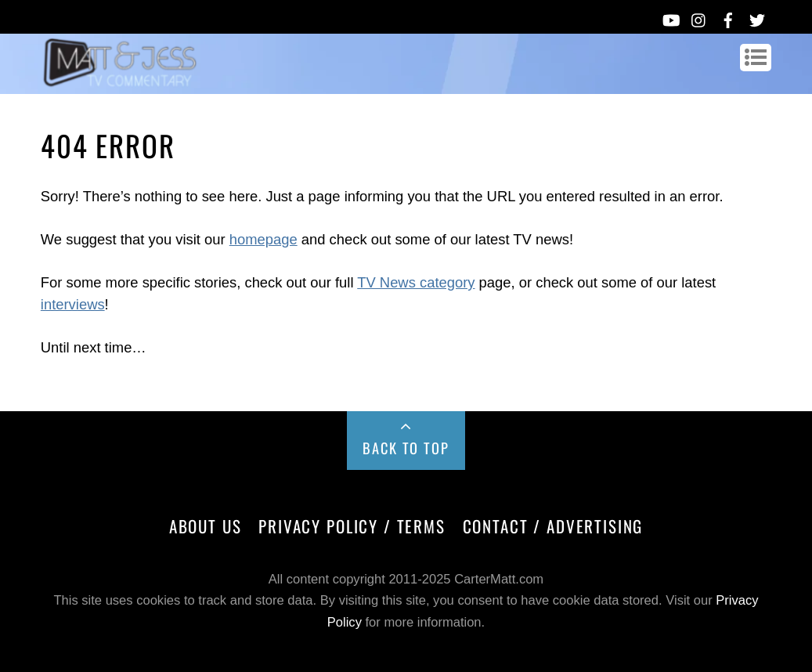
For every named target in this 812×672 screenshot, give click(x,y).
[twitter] (757, 17)
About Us (206, 526)
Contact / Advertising (553, 526)
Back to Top (406, 448)
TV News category (416, 282)
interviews (73, 304)
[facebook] (728, 17)
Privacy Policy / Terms (352, 526)
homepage (263, 239)
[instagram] (699, 17)
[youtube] (670, 17)
